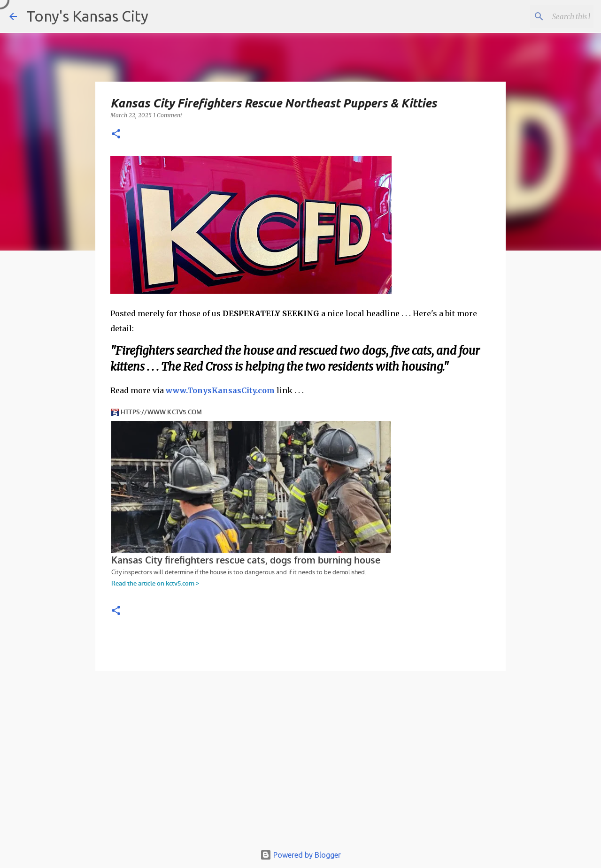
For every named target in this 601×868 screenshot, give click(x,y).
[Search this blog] (544, 16)
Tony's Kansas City (87, 16)
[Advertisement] (300, 762)
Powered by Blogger (300, 855)
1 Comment (168, 115)
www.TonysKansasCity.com (220, 390)
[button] (116, 134)
